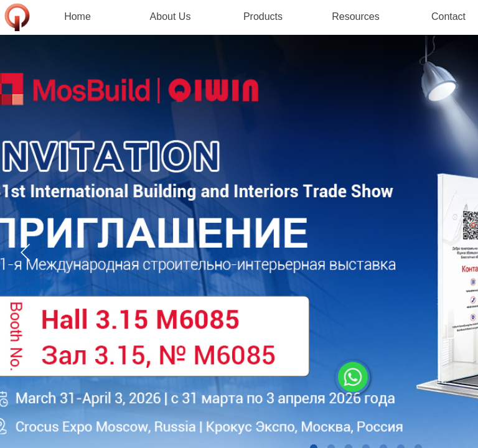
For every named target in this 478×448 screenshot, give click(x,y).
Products (263, 16)
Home (77, 16)
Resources (355, 16)
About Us (171, 16)
